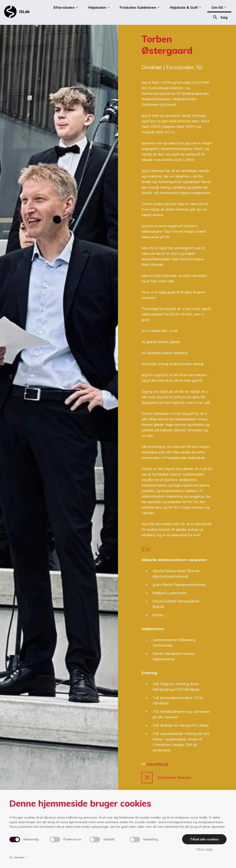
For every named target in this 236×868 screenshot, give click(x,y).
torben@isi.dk (157, 764)
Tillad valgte (204, 849)
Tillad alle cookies (204, 839)
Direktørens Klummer (166, 778)
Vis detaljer (19, 857)
